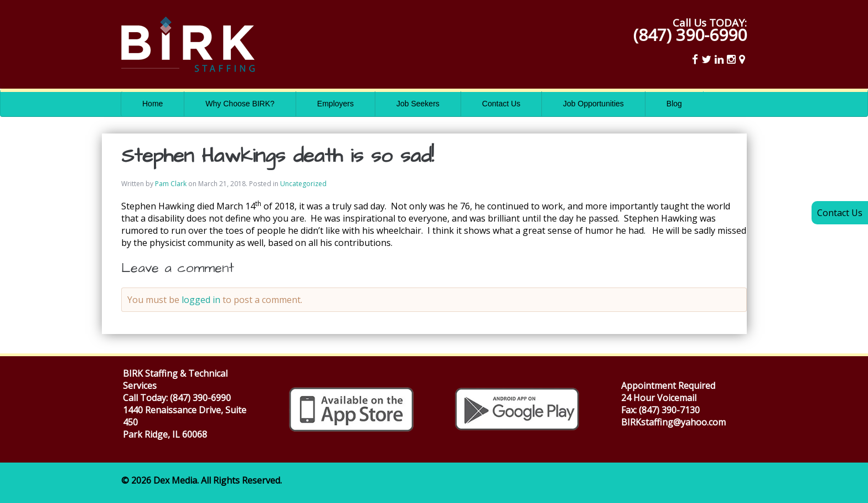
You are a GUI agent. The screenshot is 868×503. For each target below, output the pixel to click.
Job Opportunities (593, 104)
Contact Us (501, 104)
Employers (335, 104)
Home (153, 104)
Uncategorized (303, 184)
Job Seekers (418, 104)
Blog (674, 104)
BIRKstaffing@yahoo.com (673, 422)
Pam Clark (171, 184)
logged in (201, 300)
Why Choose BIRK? (240, 104)
